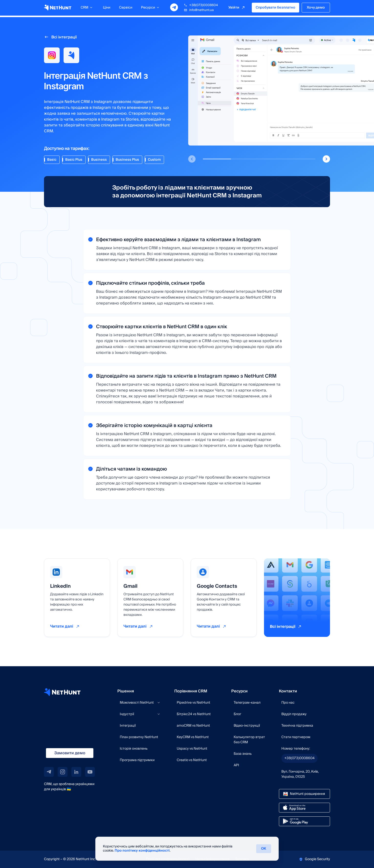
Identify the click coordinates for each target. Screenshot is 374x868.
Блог (237, 714)
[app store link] (304, 808)
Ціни (107, 8)
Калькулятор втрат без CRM (249, 740)
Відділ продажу (294, 714)
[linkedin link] (76, 772)
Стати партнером (296, 737)
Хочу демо (316, 9)
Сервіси (126, 8)
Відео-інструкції (247, 726)
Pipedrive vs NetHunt (193, 703)
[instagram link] (63, 772)
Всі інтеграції (64, 37)
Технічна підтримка (297, 726)
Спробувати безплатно (275, 9)
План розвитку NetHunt (139, 737)
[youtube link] (90, 772)
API (236, 765)
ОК (264, 849)
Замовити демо (70, 753)
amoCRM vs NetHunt (193, 726)
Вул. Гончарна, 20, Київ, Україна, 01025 (300, 774)
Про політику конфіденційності (142, 851)
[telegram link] (49, 772)
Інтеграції (128, 726)
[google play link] (304, 821)
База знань (243, 754)
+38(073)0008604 (201, 6)
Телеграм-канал (247, 703)
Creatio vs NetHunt (192, 760)
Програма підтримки (137, 760)
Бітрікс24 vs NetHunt (194, 714)
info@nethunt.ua (199, 11)
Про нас (288, 703)
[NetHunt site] (62, 692)
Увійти (234, 9)
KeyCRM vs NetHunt (193, 737)
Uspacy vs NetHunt (192, 749)
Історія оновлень (134, 749)
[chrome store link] (304, 794)
